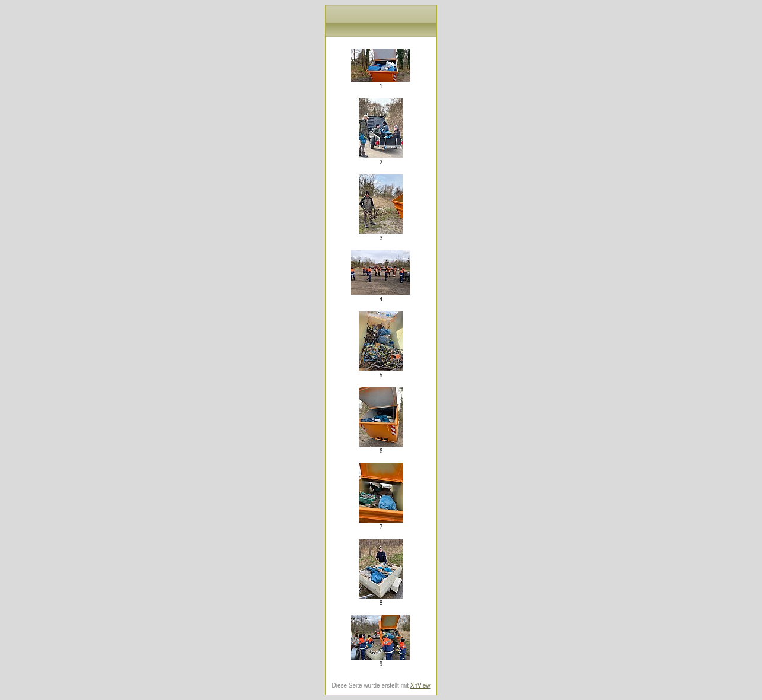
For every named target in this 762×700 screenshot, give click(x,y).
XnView (420, 685)
